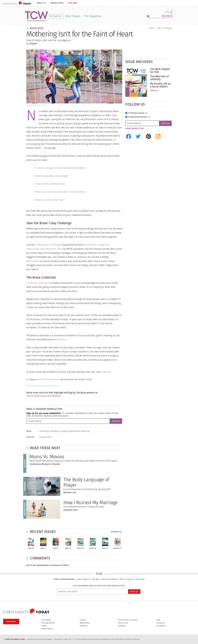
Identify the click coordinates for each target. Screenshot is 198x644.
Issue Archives (139, 62)
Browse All (117, 532)
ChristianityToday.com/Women (44, 396)
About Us (41, 3)
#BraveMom (33, 261)
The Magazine (93, 16)
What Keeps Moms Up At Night (52, 176)
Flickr (56, 386)
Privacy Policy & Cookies (128, 620)
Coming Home (138, 117)
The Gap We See (48, 623)
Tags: (29, 431)
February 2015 (46, 437)
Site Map (96, 579)
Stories (44, 626)
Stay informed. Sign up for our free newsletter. (99, 586)
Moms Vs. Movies (47, 457)
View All (154, 91)
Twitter (66, 565)
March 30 (80, 548)
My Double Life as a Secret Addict (160, 85)
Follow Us (84, 626)
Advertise (122, 626)
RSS (122, 579)
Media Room (85, 623)
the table (61, 339)
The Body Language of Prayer (86, 482)
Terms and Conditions (110, 579)
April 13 (68, 548)
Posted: (30, 437)
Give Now (72, 3)
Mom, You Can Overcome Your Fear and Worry (61, 192)
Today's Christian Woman (64, 579)
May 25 (31, 548)
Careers (83, 620)
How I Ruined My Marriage (90, 502)
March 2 (105, 548)
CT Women (136, 113)
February (168, 28)
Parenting (85, 431)
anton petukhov (46, 386)
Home (152, 28)
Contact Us (130, 579)
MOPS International (50, 379)
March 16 (93, 548)
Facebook (55, 565)
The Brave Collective (38, 283)
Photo (29, 386)
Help (158, 620)
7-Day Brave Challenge (48, 245)
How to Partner (47, 629)
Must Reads (73, 16)
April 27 (56, 548)
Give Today (11, 621)
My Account (161, 626)
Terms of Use (123, 623)
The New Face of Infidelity (159, 78)
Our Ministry (46, 620)
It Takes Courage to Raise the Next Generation (61, 168)
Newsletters (57, 3)
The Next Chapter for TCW (160, 70)
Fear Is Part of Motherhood (50, 184)
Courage (64, 431)
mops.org (106, 372)
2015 (159, 28)
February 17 (118, 548)
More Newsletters (135, 129)
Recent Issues (43, 532)
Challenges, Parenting (49, 431)
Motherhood (74, 431)
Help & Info (140, 579)
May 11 (43, 548)
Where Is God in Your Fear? (50, 200)
